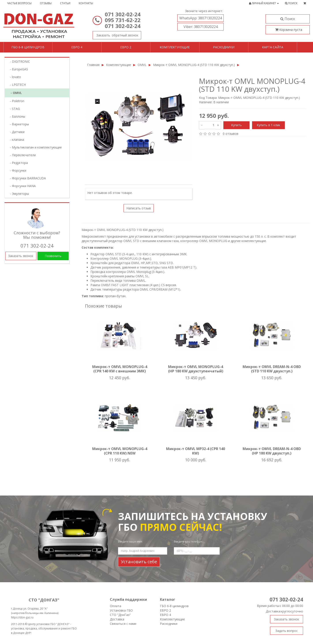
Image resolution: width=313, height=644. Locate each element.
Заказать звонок (115, 34)
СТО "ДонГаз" (120, 615)
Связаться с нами (123, 624)
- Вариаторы (18, 124)
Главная (93, 65)
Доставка (117, 619)
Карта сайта (273, 47)
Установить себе (139, 562)
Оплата (115, 606)
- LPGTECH (17, 85)
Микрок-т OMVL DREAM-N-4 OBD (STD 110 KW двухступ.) (272, 369)
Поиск (288, 19)
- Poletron (16, 101)
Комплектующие (175, 47)
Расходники (224, 47)
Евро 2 (126, 47)
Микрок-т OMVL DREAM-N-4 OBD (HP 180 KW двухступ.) (272, 451)
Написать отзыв (139, 208)
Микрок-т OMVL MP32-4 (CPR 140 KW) (196, 451)
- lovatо (14, 77)
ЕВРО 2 (165, 610)
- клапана (16, 140)
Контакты (86, 3)
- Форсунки (17, 170)
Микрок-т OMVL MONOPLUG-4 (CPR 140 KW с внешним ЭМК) (120, 369)
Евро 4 (77, 47)
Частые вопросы (19, 3)
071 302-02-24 (123, 14)
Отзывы (46, 3)
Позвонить (53, 256)
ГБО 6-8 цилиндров (28, 47)
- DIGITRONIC (19, 61)
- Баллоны (16, 116)
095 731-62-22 (123, 20)
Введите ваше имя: (130, 542)
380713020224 (201, 18)
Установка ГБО (121, 610)
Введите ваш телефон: (188, 542)
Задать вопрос (287, 631)
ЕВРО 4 (165, 615)
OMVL (142, 65)
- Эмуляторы (18, 194)
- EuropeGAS (18, 69)
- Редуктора (18, 163)
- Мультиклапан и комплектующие (35, 147)
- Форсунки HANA (22, 186)
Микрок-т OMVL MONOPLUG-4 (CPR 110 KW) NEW (120, 451)
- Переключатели (22, 155)
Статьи (65, 3)
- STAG (14, 109)
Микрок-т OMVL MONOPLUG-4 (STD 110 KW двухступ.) (194, 65)
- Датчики (16, 132)
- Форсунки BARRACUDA (27, 178)
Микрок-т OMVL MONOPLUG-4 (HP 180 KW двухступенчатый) (196, 369)
